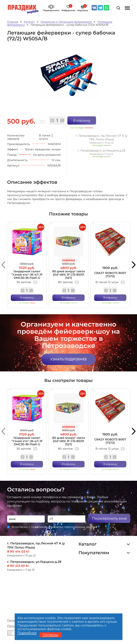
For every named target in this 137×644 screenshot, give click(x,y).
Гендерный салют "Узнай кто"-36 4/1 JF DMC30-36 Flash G (27, 275)
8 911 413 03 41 (18, 566)
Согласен (51, 635)
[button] (3, 265)
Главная (13, 22)
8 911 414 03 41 (18, 552)
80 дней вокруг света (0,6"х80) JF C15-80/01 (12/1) (69, 275)
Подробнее (27, 633)
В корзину (82, 120)
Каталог (29, 22)
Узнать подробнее (69, 359)
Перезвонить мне (109, 518)
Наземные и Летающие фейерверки (66, 22)
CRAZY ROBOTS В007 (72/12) (110, 274)
